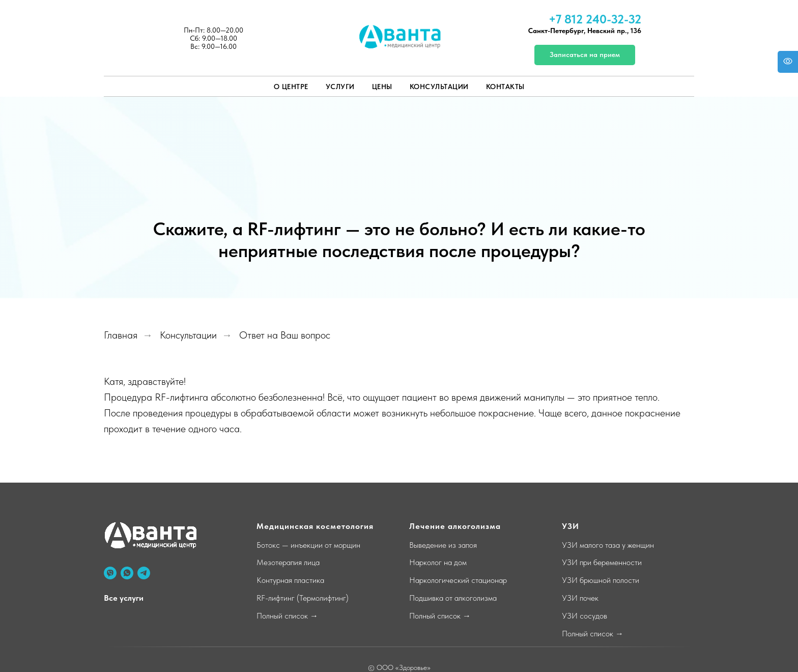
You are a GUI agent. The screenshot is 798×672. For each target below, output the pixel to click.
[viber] (110, 573)
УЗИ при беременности (602, 562)
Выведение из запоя (443, 545)
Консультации (439, 87)
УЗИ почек (580, 598)
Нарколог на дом (438, 562)
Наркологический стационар (458, 580)
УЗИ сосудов (585, 616)
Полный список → (287, 616)
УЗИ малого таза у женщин (608, 545)
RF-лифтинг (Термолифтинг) (303, 598)
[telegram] (144, 573)
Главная (121, 335)
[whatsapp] (127, 573)
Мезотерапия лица (288, 562)
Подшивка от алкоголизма (453, 598)
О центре (291, 87)
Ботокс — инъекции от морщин (308, 545)
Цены (382, 87)
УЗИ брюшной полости (601, 580)
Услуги (340, 87)
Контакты (505, 87)
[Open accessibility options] (788, 62)
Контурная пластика (290, 580)
